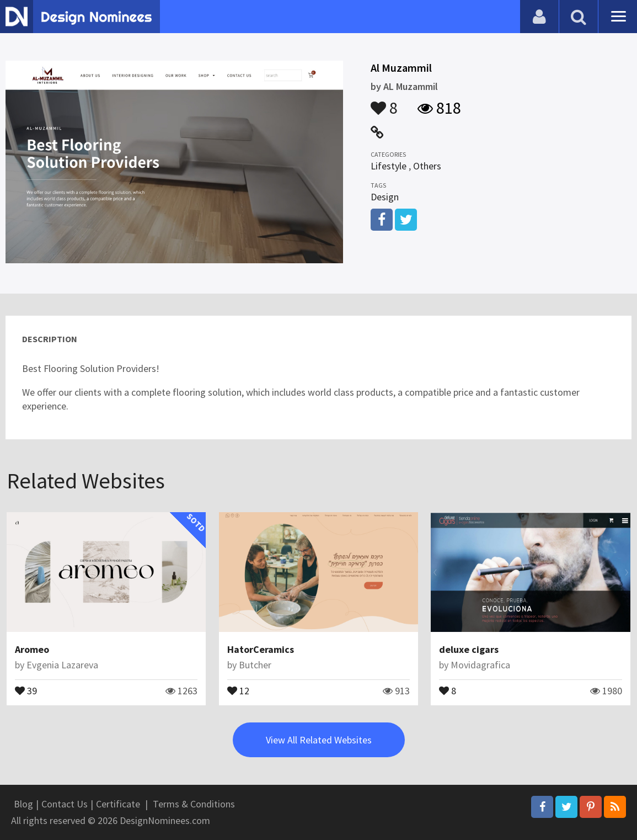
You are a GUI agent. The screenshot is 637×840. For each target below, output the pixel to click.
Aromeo (32, 649)
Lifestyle (389, 166)
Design (385, 197)
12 (238, 690)
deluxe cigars (469, 649)
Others (427, 166)
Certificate (118, 804)
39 (26, 690)
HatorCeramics (261, 649)
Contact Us (65, 804)
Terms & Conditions (194, 804)
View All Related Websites (319, 740)
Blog (23, 804)
